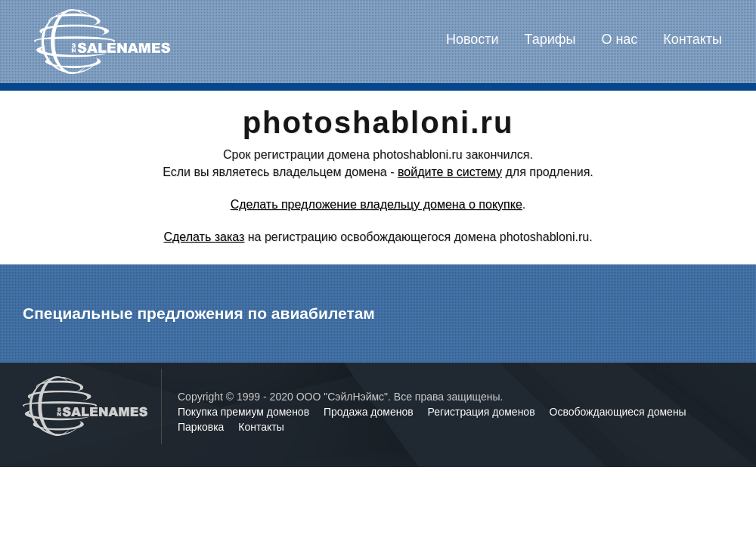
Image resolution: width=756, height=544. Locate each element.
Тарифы (550, 39)
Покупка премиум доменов (245, 412)
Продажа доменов (370, 412)
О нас (619, 39)
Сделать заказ (204, 237)
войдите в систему (450, 172)
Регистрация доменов (483, 412)
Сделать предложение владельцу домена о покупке (376, 204)
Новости (472, 39)
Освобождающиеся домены (618, 412)
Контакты (692, 39)
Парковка (202, 427)
